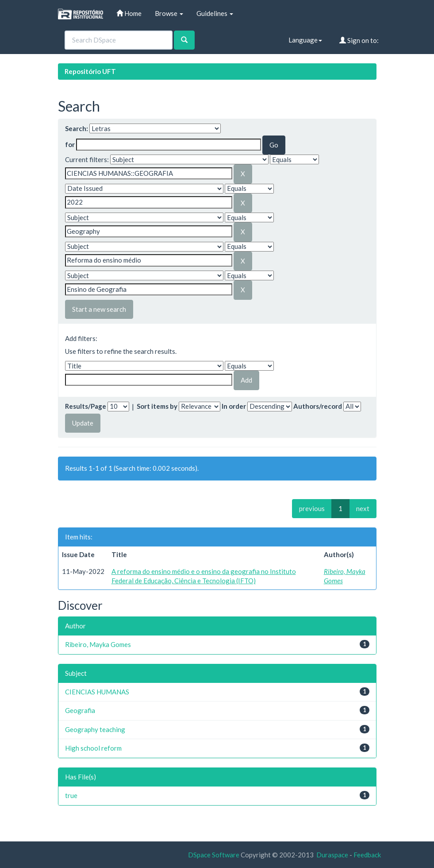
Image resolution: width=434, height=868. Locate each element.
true (71, 795)
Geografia (80, 710)
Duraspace (332, 855)
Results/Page (86, 406)
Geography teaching (95, 729)
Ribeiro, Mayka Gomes (98, 644)
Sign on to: (359, 40)
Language (305, 40)
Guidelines (215, 13)
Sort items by (157, 406)
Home (129, 13)
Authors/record (318, 406)
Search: (77, 128)
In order (234, 406)
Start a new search (99, 309)
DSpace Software (214, 855)
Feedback (367, 855)
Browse (169, 13)
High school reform (93, 748)
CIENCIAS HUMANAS (97, 692)
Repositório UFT (90, 71)
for (70, 144)
